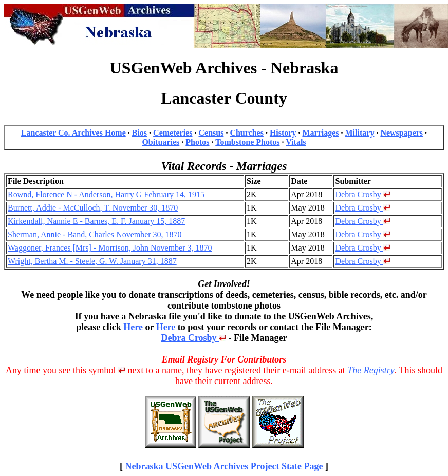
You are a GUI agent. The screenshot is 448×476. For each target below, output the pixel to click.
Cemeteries (173, 133)
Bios (139, 133)
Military (360, 133)
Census (211, 133)
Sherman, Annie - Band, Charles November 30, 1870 (95, 234)
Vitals (296, 142)
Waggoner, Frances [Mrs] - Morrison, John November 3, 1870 (110, 248)
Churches (247, 133)
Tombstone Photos (247, 142)
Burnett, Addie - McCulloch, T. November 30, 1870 (93, 208)
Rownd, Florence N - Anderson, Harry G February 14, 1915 (106, 194)
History (283, 133)
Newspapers (402, 133)
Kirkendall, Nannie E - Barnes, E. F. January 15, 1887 (96, 221)
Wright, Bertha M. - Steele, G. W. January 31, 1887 (92, 261)
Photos (197, 142)
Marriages (320, 133)
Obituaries (161, 142)
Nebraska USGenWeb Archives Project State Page (224, 466)
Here (133, 327)
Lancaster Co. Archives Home (73, 133)
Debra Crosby (362, 194)
